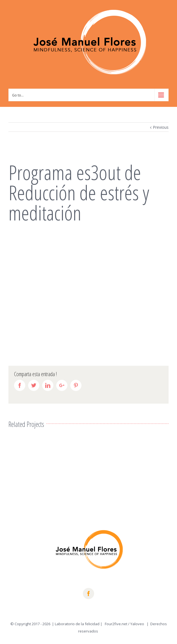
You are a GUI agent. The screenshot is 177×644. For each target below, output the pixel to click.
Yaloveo (138, 624)
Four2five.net (116, 624)
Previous (161, 127)
